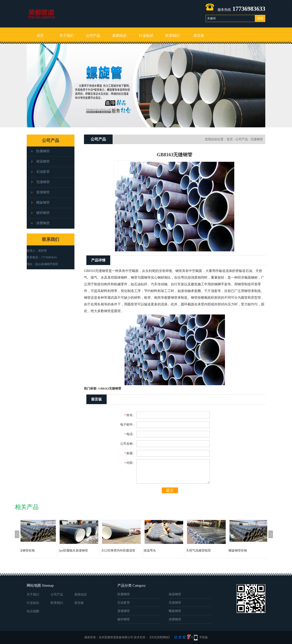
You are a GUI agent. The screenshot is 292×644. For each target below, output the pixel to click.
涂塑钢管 (43, 223)
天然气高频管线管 (208, 550)
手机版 (203, 637)
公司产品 (93, 36)
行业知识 (146, 36)
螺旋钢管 (43, 203)
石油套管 (43, 172)
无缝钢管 (43, 182)
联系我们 (172, 36)
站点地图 (33, 611)
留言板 (199, 36)
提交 (170, 490)
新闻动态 (120, 36)
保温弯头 (159, 550)
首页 (40, 36)
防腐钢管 (43, 151)
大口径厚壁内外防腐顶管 (128, 550)
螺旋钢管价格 (35, 550)
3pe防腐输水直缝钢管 (83, 550)
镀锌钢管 (43, 213)
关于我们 (67, 36)
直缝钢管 (43, 192)
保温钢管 (43, 161)
